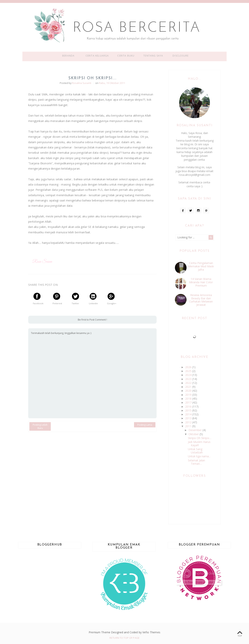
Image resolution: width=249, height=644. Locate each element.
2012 (189, 422)
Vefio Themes (151, 632)
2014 (189, 414)
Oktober (194, 434)
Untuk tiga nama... (199, 456)
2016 (189, 407)
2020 (189, 391)
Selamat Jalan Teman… (196, 462)
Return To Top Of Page (124, 638)
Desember (196, 430)
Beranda (68, 56)
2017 (189, 402)
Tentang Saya (153, 56)
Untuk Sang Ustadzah (195, 451)
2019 (189, 395)
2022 (189, 383)
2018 (189, 399)
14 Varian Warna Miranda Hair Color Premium (201, 282)
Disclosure (181, 56)
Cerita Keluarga (97, 56)
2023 (189, 379)
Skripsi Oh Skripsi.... (200, 438)
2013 (189, 418)
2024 (189, 375)
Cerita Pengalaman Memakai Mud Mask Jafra (201, 266)
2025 (189, 371)
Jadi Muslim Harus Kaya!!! (199, 444)
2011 (189, 426)
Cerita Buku (126, 56)
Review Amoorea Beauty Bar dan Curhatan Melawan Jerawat (201, 300)
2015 (189, 410)
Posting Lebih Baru (40, 426)
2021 (189, 387)
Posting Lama (145, 425)
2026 (189, 367)
